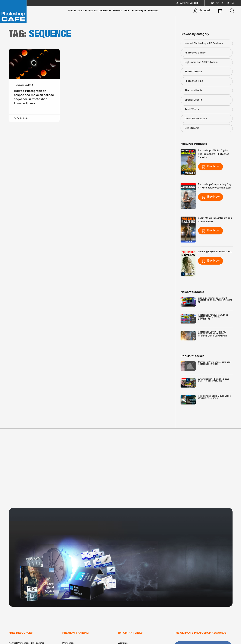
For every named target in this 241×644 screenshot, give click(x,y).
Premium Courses (98, 11)
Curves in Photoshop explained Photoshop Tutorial (214, 363)
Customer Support (187, 3)
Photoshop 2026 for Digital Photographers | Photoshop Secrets (214, 154)
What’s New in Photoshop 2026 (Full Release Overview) (214, 380)
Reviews (117, 11)
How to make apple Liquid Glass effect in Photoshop (214, 397)
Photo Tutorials (194, 72)
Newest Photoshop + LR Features (204, 43)
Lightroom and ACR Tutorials (201, 62)
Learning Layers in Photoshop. (215, 252)
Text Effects (192, 109)
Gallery (139, 11)
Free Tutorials (76, 11)
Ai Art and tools (193, 90)
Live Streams (192, 128)
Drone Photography (196, 119)
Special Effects (193, 100)
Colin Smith (22, 118)
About (127, 11)
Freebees (153, 11)
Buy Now (211, 167)
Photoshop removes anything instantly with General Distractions (213, 317)
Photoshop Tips (194, 81)
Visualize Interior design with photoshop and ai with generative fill (215, 300)
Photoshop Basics (195, 53)
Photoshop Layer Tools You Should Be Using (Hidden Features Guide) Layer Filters (213, 334)
